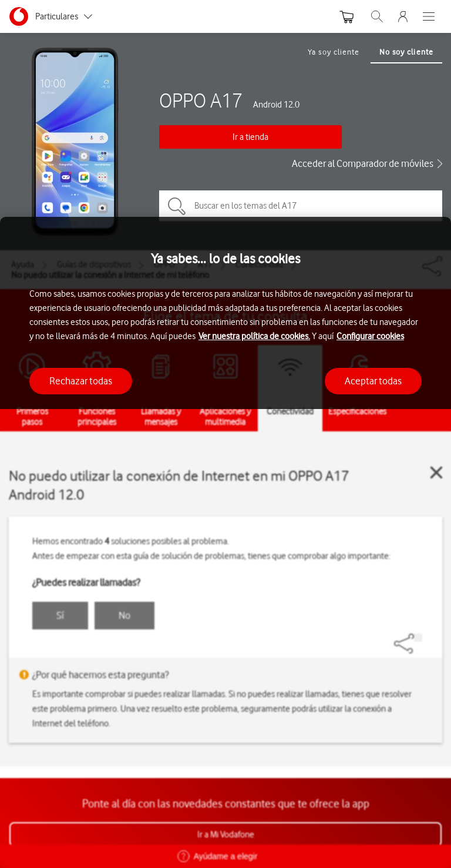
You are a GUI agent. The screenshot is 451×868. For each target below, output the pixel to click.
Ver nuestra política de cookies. (254, 336)
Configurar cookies (370, 336)
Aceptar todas (373, 381)
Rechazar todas (81, 381)
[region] (225, 542)
